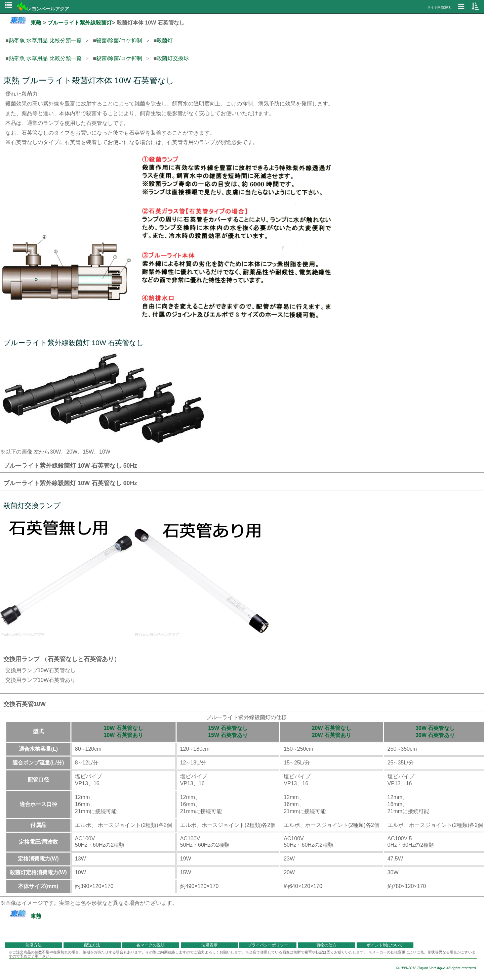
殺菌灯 (165, 40)
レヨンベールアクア (43, 9)
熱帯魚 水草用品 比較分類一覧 (45, 40)
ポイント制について (385, 945)
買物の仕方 (326, 945)
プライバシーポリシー (268, 945)
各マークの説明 (151, 945)
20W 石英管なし (332, 728)
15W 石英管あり (228, 735)
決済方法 (34, 945)
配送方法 (92, 945)
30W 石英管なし (435, 728)
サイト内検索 (439, 7)
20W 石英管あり (332, 735)
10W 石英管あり (124, 735)
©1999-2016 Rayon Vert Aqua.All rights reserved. (436, 968)
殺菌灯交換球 (173, 58)
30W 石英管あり (435, 735)
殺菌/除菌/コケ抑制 (119, 40)
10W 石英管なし (124, 728)
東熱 (23, 23)
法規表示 (209, 945)
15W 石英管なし (228, 728)
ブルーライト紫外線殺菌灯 (80, 23)
